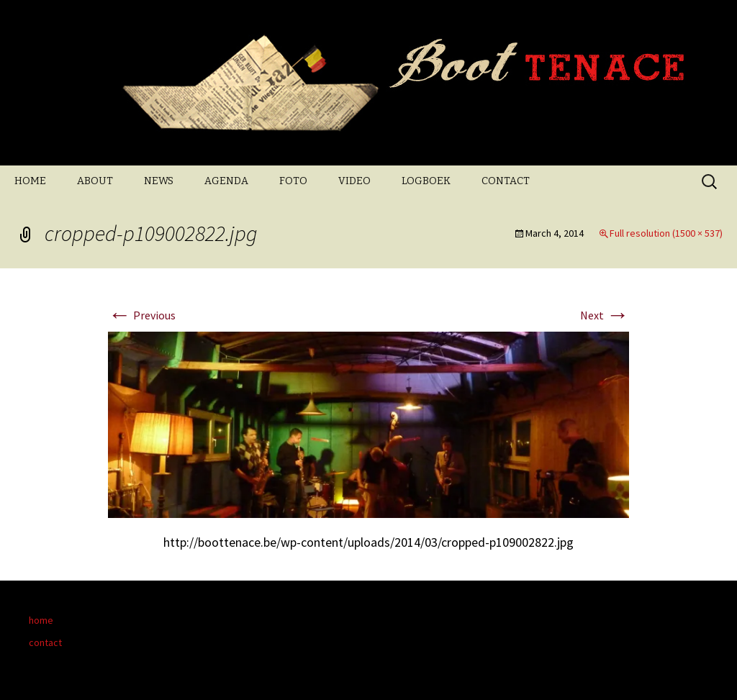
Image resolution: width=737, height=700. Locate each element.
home (41, 620)
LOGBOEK (426, 181)
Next (605, 315)
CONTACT (506, 181)
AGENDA (226, 181)
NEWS (159, 181)
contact (45, 642)
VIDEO (354, 181)
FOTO (293, 181)
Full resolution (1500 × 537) (666, 233)
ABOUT (95, 181)
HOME (30, 181)
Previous (142, 315)
